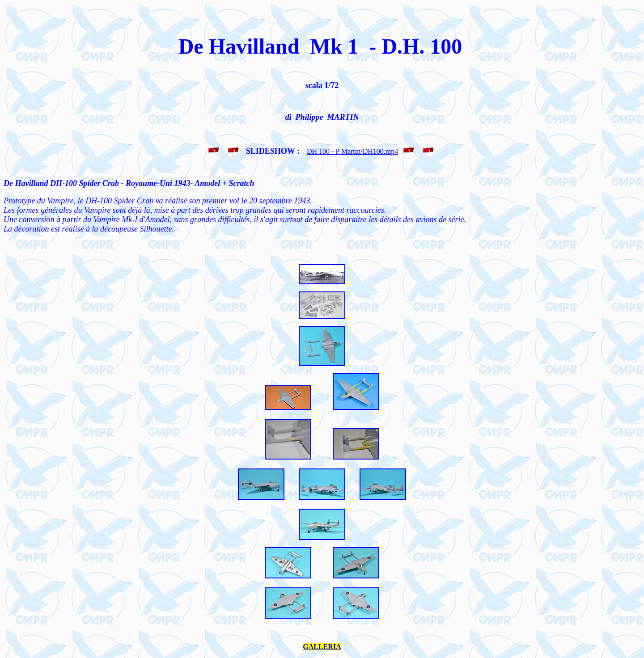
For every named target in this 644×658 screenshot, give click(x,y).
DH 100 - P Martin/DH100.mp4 (352, 151)
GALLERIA (322, 647)
